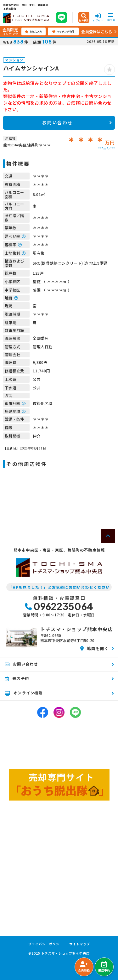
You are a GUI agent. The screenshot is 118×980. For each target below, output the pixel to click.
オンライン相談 (24, 693)
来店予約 (104, 967)
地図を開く (95, 648)
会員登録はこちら (97, 31)
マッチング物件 (63, 32)
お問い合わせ (57, 122)
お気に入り (34, 32)
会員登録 (84, 967)
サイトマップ (80, 944)
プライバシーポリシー (46, 944)
